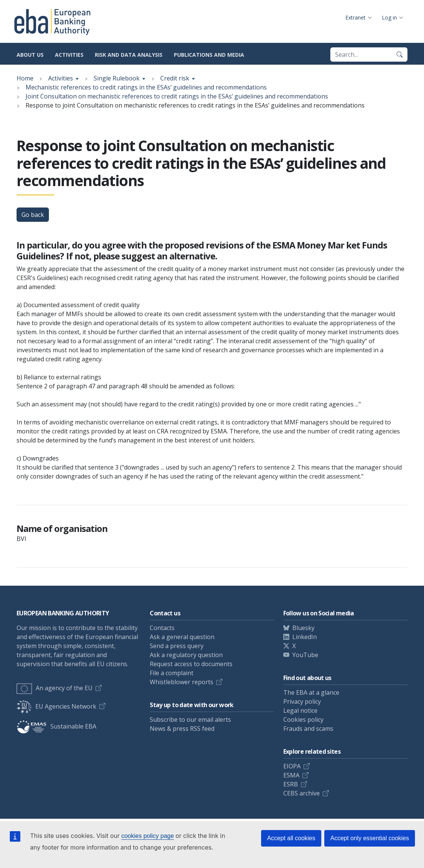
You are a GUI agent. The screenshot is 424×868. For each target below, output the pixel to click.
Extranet (356, 17)
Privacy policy (302, 701)
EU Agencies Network (56, 706)
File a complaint (172, 673)
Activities (69, 55)
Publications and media (209, 55)
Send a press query (177, 646)
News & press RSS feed (182, 729)
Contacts (162, 628)
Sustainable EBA (56, 726)
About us (30, 55)
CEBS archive (302, 793)
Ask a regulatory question (186, 655)
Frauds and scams (308, 729)
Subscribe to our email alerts (190, 720)
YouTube (305, 655)
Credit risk (175, 78)
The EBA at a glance (311, 692)
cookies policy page (147, 836)
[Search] (400, 55)
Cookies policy (303, 720)
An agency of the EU (55, 688)
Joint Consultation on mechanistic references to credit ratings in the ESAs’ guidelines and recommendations (177, 96)
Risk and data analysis (129, 55)
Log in (389, 17)
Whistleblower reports (182, 682)
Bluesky (303, 628)
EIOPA (292, 766)
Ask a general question (182, 637)
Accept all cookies (291, 838)
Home (25, 78)
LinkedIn (305, 637)
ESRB (291, 784)
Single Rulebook (117, 78)
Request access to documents (191, 664)
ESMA (291, 775)
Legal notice (300, 710)
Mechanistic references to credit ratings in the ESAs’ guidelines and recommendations (146, 87)
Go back (33, 215)
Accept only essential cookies (370, 838)
